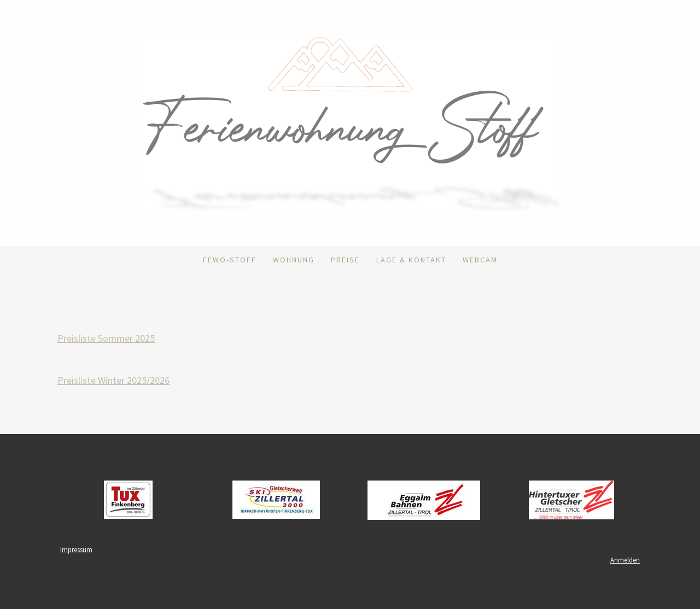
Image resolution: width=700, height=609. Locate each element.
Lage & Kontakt (411, 260)
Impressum (76, 549)
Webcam (480, 260)
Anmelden (625, 560)
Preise (345, 260)
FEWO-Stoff (230, 260)
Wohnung (294, 260)
